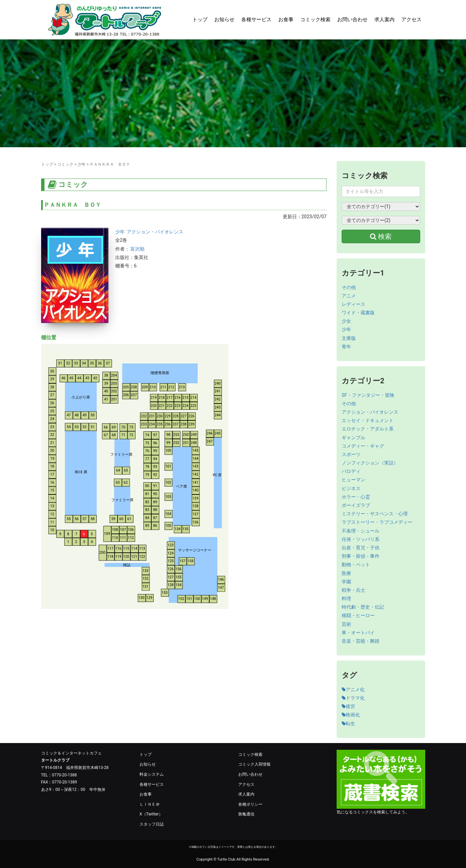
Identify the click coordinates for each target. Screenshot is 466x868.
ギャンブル (353, 438)
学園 (346, 582)
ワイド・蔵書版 (358, 313)
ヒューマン (353, 480)
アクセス (411, 20)
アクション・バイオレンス (155, 232)
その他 (349, 287)
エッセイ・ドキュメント (368, 420)
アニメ (349, 296)
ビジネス (351, 488)
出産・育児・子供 (361, 548)
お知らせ (224, 20)
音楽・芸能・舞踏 (361, 641)
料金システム (152, 774)
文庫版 (349, 338)
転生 (348, 724)
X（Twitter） (151, 814)
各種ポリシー (250, 804)
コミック (65, 164)
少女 (346, 321)
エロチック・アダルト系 (368, 429)
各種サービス (256, 20)
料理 (346, 599)
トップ (200, 20)
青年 (346, 347)
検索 (381, 236)
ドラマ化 (353, 698)
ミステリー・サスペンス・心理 (375, 514)
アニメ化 (353, 689)
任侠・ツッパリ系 (361, 539)
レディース (353, 304)
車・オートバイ (358, 633)
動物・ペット (356, 565)
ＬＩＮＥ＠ (150, 804)
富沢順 (137, 249)
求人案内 (384, 20)
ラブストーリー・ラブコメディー (377, 522)
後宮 (348, 706)
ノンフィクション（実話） (370, 463)
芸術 (346, 624)
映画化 (351, 715)
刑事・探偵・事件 (361, 556)
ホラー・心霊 (356, 497)
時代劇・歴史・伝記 (363, 607)
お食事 (286, 20)
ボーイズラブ (356, 505)
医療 (346, 573)
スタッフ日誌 (152, 824)
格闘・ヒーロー (358, 615)
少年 (82, 164)
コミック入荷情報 (254, 764)
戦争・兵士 (353, 590)
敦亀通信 (246, 814)
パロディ (351, 471)
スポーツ (351, 454)
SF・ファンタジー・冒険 (368, 395)
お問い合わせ (352, 20)
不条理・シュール (361, 531)
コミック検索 (315, 20)
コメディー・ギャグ (363, 446)
